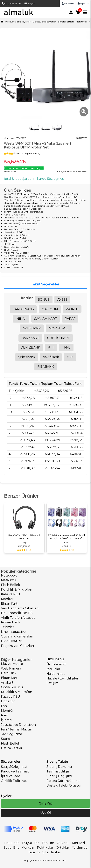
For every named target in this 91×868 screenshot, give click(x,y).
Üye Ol (45, 813)
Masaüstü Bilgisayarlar (18, 22)
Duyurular (31, 843)
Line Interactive (13, 632)
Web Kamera (11, 668)
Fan (4, 706)
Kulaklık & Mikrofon (17, 590)
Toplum (48, 843)
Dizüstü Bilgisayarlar (44, 22)
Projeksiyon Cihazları (17, 646)
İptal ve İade (11, 776)
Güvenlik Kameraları (17, 636)
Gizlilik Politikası (14, 781)
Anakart (7, 683)
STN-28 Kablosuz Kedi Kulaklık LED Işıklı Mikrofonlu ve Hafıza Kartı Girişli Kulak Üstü (67, 537)
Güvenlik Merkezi (71, 843)
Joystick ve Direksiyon (18, 725)
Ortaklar (63, 848)
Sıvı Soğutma (11, 734)
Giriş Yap (45, 803)
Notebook (9, 575)
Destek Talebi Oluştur (64, 785)
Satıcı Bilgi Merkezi (19, 848)
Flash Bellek (10, 585)
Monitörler (81, 22)
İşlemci (7, 720)
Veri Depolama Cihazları (20, 608)
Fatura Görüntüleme (63, 781)
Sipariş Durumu (59, 767)
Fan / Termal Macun (17, 729)
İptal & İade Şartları (19, 179)
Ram (5, 715)
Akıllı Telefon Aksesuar (19, 618)
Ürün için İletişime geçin (24, 168)
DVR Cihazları (12, 641)
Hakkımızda (56, 674)
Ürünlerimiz (56, 664)
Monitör (7, 599)
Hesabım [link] (68, 3)
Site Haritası (52, 852)
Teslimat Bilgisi (58, 771)
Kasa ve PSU (10, 594)
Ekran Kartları (66, 22)
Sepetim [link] (83, 3)
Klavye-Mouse (12, 664)
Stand (6, 739)
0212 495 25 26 (11, 3)
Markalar (53, 669)
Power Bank (11, 622)
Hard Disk (9, 673)
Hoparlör (8, 701)
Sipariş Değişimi (59, 776)
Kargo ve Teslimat (15, 771)
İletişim (30, 3)
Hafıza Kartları (12, 748)
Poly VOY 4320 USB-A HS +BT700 (24, 537)
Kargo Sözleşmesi (51, 179)
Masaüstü (9, 580)
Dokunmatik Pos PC (17, 613)
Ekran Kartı (10, 604)
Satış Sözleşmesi (14, 767)
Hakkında (12, 843)
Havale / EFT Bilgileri (63, 678)
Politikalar (45, 848)
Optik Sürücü (12, 687)
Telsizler (8, 627)
